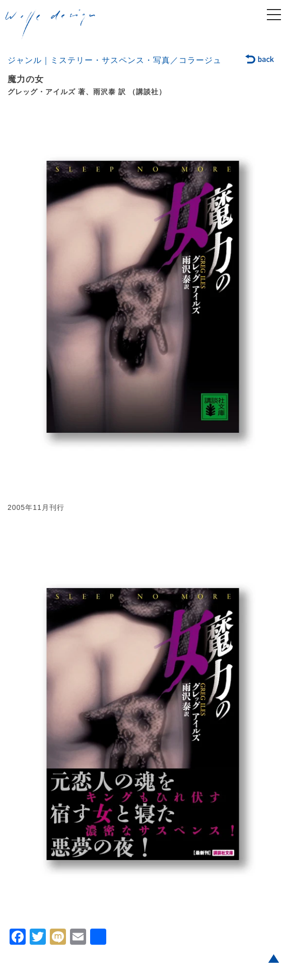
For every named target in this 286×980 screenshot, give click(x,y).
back (260, 60)
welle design (50, 25)
